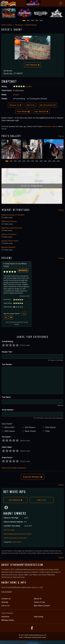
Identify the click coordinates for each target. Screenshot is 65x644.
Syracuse (19, 25)
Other (47, 431)
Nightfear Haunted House (12, 228)
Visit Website (33, 65)
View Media (23, 111)
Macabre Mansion (8, 247)
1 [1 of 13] (7, 161)
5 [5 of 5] (41, 21)
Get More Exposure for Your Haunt (15, 538)
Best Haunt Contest (42, 606)
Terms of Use (39, 602)
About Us (38, 599)
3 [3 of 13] (15, 161)
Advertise (5, 617)
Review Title (7, 352)
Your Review (7, 364)
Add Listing (39, 617)
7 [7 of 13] (33, 161)
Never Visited (30, 431)
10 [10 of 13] (45, 161)
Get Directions (47, 105)
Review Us (15, 105)
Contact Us (6, 599)
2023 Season (30, 427)
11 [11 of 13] (50, 161)
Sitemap (5, 602)
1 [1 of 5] (24, 21)
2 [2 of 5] (28, 21)
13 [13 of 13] (58, 161)
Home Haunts (31, 25)
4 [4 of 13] (20, 161)
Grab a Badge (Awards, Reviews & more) (17, 534)
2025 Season (10, 431)
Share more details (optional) (14, 468)
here (61, 553)
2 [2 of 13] (11, 161)
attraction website (51, 126)
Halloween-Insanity (9, 221)
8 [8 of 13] (37, 161)
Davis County (7, 25)
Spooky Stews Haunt (10, 241)
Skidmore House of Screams (13, 215)
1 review (29, 86)
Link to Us (5, 606)
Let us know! (7, 592)
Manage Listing (7, 620)
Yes (24, 314)
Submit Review (33, 477)
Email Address (8, 410)
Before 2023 (9, 427)
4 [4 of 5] (37, 21)
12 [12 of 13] (54, 161)
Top (61, 136)
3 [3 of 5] (32, 21)
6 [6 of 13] (28, 161)
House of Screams (9, 234)
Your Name (6, 397)
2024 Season (51, 427)
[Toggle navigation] (61, 3)
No (6, 317)
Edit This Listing (9, 530)
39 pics (16, 95)
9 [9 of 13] (41, 161)
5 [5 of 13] (24, 161)
